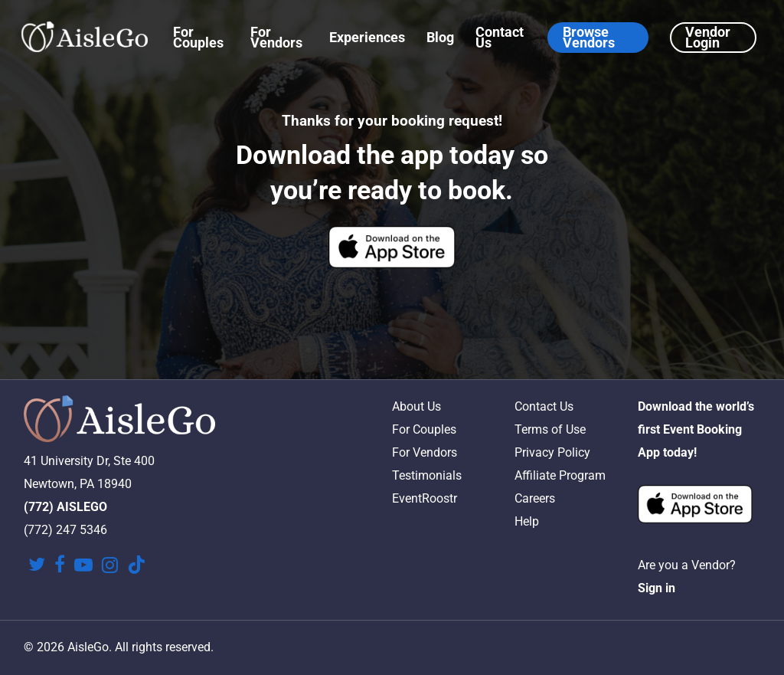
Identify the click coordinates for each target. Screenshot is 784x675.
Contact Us (544, 406)
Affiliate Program (560, 475)
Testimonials (427, 475)
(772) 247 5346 (65, 530)
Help (527, 521)
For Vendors (425, 452)
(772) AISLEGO (65, 507)
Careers (535, 498)
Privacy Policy (552, 452)
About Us (416, 406)
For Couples (424, 429)
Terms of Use (550, 429)
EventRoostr (425, 498)
